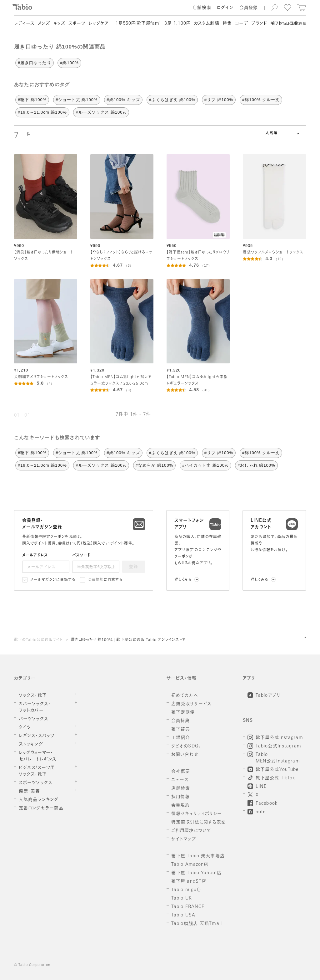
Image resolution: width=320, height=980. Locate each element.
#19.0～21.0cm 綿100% (42, 112)
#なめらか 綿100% (155, 465)
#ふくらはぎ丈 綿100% (172, 100)
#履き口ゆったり (35, 63)
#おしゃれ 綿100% (256, 465)
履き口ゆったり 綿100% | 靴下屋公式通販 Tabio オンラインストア (128, 640)
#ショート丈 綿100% (77, 100)
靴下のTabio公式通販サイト (38, 640)
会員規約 (96, 580)
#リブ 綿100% (219, 100)
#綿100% (69, 63)
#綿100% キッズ (123, 100)
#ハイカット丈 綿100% (205, 465)
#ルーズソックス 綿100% (101, 112)
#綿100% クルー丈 (261, 100)
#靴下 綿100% (32, 100)
